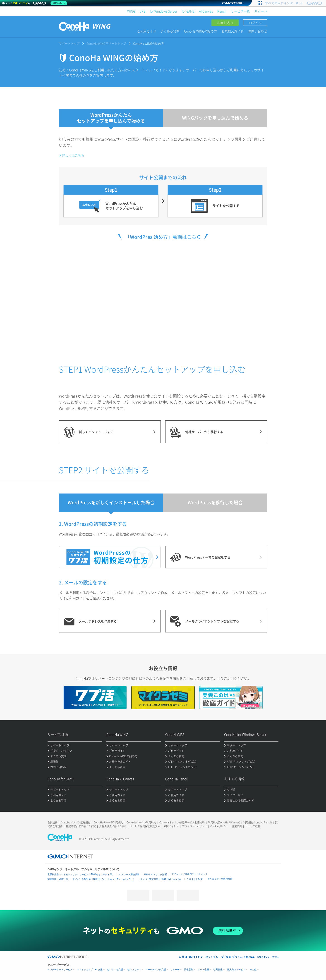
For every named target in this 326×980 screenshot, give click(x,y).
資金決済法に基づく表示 (113, 826)
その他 (253, 969)
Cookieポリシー (219, 826)
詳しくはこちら (73, 155)
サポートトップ (69, 43)
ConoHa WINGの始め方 (200, 31)
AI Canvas (206, 11)
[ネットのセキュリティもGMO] (35, 3)
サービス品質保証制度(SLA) (145, 826)
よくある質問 (170, 31)
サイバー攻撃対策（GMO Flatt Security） (161, 879)
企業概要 (237, 826)
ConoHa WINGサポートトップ (106, 43)
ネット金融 (203, 969)
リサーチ (175, 969)
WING (131, 11)
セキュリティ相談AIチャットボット (190, 874)
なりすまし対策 (195, 879)
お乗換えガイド (233, 31)
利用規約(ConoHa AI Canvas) (224, 822)
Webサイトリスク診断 (156, 874)
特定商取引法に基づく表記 (81, 826)
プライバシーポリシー (194, 826)
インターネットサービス (60, 969)
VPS (143, 11)
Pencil (222, 11)
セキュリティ (134, 969)
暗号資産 (218, 969)
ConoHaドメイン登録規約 (76, 822)
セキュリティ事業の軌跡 (220, 879)
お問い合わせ (258, 31)
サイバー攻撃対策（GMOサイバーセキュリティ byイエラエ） (104, 879)
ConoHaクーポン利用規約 (141, 822)
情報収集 (189, 969)
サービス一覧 (240, 11)
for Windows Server (164, 11)
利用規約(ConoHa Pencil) (258, 822)
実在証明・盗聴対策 (58, 879)
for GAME (188, 11)
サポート (261, 11)
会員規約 (53, 822)
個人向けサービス (236, 969)
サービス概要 (253, 826)
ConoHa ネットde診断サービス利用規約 (182, 822)
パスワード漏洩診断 (129, 874)
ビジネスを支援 (115, 969)
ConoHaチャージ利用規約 (108, 822)
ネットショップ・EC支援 (90, 969)
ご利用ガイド (146, 31)
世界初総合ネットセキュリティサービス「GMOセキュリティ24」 (81, 874)
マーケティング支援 (156, 969)
